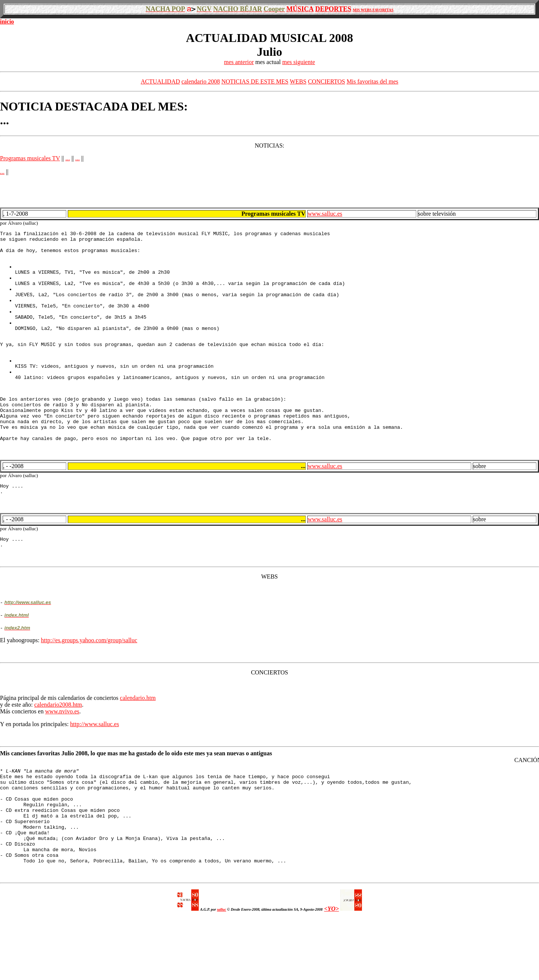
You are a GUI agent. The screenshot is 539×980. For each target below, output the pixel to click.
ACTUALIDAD (160, 81)
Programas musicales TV (30, 158)
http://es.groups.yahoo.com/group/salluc (89, 683)
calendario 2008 (201, 81)
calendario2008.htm (58, 747)
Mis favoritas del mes (372, 81)
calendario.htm (138, 741)
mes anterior (239, 62)
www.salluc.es (325, 214)
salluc (222, 971)
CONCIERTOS (327, 81)
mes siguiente (299, 62)
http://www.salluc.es (95, 767)
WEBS (298, 81)
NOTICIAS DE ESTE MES (255, 81)
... (68, 158)
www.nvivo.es (62, 754)
